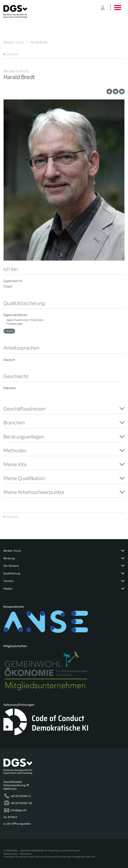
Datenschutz (10, 854)
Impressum (26, 854)
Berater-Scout (13, 42)
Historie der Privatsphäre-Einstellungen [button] (54, 857)
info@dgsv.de (18, 810)
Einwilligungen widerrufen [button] (84, 857)
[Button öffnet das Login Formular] (103, 7)
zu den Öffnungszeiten (17, 824)
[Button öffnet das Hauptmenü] (117, 7)
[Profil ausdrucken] (116, 91)
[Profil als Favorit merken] (109, 91)
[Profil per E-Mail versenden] (122, 91)
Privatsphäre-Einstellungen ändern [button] (19, 857)
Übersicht (11, 54)
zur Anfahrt (10, 817)
